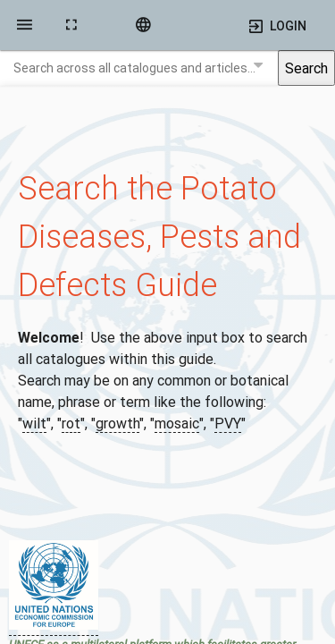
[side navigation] (25, 25)
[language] (143, 25)
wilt (34, 424)
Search (306, 68)
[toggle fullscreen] (71, 25)
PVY (228, 424)
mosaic (177, 424)
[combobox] (139, 68)
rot (71, 424)
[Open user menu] (276, 25)
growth (117, 424)
